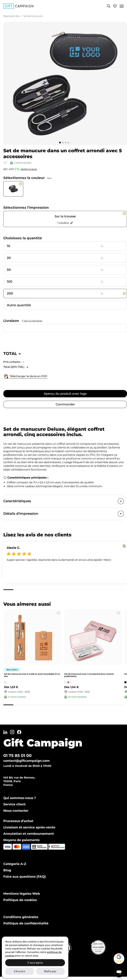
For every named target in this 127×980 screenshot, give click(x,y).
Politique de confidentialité (26, 923)
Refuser (50, 971)
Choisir (20, 971)
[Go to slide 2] (63, 143)
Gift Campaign (43, 743)
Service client (14, 804)
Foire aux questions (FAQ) (25, 877)
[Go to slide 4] (68, 143)
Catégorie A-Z (15, 864)
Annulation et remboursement (29, 834)
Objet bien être (12, 16)
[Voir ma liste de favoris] (115, 6)
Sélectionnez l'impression (26, 208)
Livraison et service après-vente (29, 827)
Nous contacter (16, 811)
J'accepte (35, 963)
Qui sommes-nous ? (20, 798)
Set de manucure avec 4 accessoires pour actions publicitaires (89, 675)
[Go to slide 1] (60, 143)
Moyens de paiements (21, 840)
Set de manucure (33, 16)
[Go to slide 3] (66, 143)
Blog (7, 870)
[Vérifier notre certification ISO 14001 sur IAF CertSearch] (72, 947)
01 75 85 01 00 (17, 756)
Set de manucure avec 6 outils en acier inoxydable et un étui (32, 675)
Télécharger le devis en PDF (25, 376)
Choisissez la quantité (23, 238)
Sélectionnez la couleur (28, 178)
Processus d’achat (18, 821)
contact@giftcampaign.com (26, 761)
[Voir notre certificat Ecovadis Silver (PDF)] (106, 947)
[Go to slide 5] (71, 143)
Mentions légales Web (22, 894)
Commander (65, 404)
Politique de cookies (20, 900)
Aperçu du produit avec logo (65, 394)
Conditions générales (21, 917)
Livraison (23, 321)
